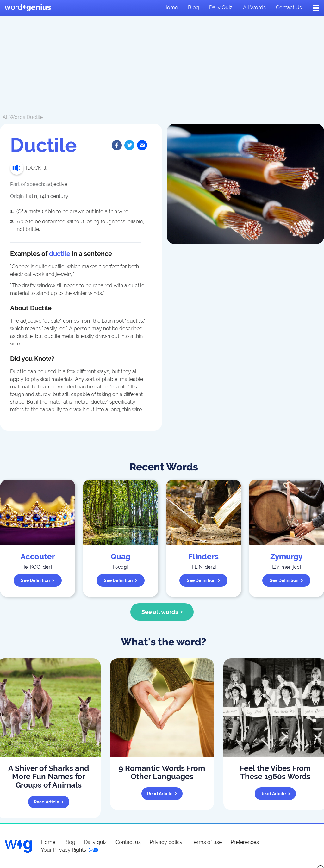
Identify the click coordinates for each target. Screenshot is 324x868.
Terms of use (207, 842)
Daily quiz (221, 7)
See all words (162, 612)
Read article (49, 802)
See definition (38, 580)
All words (254, 7)
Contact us (289, 7)
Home (171, 7)
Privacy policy (166, 842)
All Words (14, 117)
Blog (193, 7)
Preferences (245, 842)
